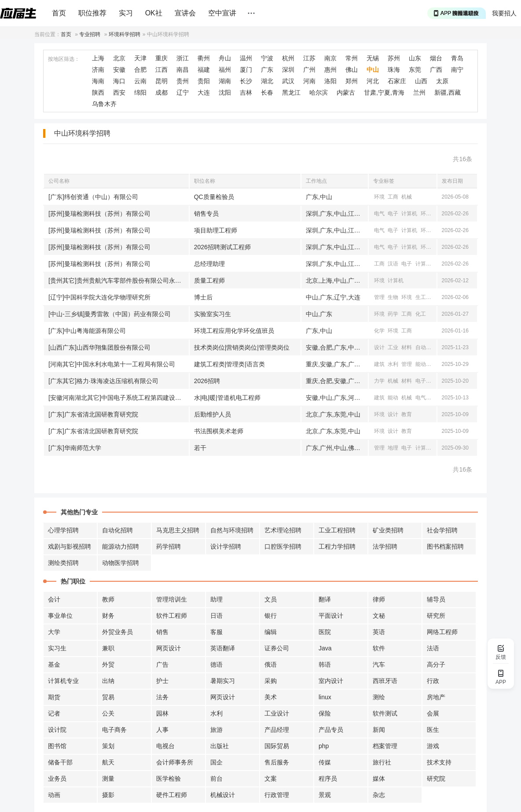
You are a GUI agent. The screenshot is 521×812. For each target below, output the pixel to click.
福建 (204, 70)
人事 (162, 730)
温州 (246, 58)
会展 (433, 713)
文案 (271, 779)
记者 (54, 713)
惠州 (330, 70)
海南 (98, 81)
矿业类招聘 (388, 530)
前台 (216, 779)
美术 (271, 697)
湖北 (267, 81)
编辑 (271, 632)
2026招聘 (207, 381)
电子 (393, 214)
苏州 (394, 58)
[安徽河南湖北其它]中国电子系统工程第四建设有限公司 (119, 398)
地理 (393, 448)
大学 (54, 632)
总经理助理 (209, 264)
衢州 (204, 58)
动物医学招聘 (121, 563)
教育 (407, 414)
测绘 (379, 697)
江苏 (309, 58)
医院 (325, 632)
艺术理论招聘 (283, 530)
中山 (373, 70)
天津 (140, 58)
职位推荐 (92, 13)
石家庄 (397, 81)
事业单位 (60, 616)
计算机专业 (63, 681)
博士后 (203, 297)
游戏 (433, 746)
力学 (379, 381)
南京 (330, 58)
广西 (436, 70)
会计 (54, 599)
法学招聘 (385, 546)
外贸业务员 (117, 632)
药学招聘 (169, 546)
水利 (393, 364)
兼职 (108, 648)
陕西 (98, 92)
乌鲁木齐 (104, 104)
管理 (379, 297)
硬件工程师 (172, 795)
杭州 (288, 58)
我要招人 (504, 13)
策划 (108, 746)
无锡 (373, 58)
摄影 (108, 795)
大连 (204, 92)
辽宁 (183, 92)
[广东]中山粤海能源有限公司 (87, 331)
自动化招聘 (117, 530)
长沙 (246, 81)
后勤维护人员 (213, 414)
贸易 (108, 697)
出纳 (108, 681)
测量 (108, 779)
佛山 (352, 70)
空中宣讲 (222, 13)
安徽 (119, 70)
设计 (379, 347)
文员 (271, 599)
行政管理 (277, 795)
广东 (267, 70)
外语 (434, 347)
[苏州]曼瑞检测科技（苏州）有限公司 (99, 214)
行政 (433, 681)
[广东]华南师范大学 (75, 448)
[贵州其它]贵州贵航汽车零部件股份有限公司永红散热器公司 (119, 281)
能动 (421, 364)
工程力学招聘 (337, 546)
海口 (119, 81)
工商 (393, 197)
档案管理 (385, 746)
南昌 (183, 70)
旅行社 (382, 762)
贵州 (183, 81)
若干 (200, 448)
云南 (140, 81)
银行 (271, 616)
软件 (379, 648)
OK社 (154, 13)
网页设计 (169, 648)
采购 (271, 681)
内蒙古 (346, 92)
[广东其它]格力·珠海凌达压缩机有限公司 (103, 381)
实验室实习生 (213, 314)
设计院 (57, 730)
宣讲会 (185, 13)
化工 (421, 314)
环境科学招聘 (125, 34)
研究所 (436, 616)
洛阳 (330, 81)
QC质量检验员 (214, 197)
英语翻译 (223, 648)
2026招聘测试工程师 (222, 247)
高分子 (436, 664)
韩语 (325, 664)
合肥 (140, 70)
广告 (162, 664)
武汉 (288, 81)
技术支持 (439, 762)
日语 (216, 616)
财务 (108, 616)
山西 (421, 81)
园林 (162, 713)
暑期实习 (223, 681)
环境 (379, 197)
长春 (267, 92)
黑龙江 (291, 92)
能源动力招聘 (121, 546)
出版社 (220, 746)
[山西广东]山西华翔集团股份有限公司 (99, 347)
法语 (433, 648)
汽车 (379, 664)
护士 (162, 681)
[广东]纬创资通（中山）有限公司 (93, 197)
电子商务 (114, 730)
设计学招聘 (226, 546)
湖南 (225, 81)
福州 (225, 70)
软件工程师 (172, 616)
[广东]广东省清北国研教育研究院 (93, 414)
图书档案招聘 (445, 546)
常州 (352, 58)
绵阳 (140, 92)
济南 (98, 70)
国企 (216, 762)
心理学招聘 (63, 530)
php (324, 746)
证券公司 (277, 648)
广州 (309, 70)
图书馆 (57, 746)
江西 (161, 70)
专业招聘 (90, 34)
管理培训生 (172, 599)
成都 (161, 92)
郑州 (352, 81)
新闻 (379, 730)
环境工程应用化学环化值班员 (234, 331)
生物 (393, 297)
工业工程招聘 (337, 530)
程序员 (328, 779)
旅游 (216, 730)
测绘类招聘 (63, 563)
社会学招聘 (442, 530)
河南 (309, 81)
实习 (126, 13)
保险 (325, 713)
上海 (98, 58)
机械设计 (223, 795)
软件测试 (385, 713)
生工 (421, 297)
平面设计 (331, 616)
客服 (216, 632)
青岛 (457, 58)
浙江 (183, 58)
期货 (54, 697)
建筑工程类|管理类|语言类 (229, 364)
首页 (59, 13)
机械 (407, 197)
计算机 (409, 214)
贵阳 (204, 81)
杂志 (379, 795)
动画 (54, 795)
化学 (379, 331)
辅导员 (436, 599)
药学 (393, 314)
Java (325, 648)
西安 (119, 92)
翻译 (325, 599)
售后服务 (277, 762)
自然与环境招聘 (232, 530)
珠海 (394, 70)
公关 (108, 713)
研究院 (436, 779)
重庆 (161, 58)
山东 (415, 58)
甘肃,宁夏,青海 (384, 92)
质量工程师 (209, 281)
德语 (216, 664)
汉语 (393, 264)
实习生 (57, 648)
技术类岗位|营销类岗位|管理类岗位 (242, 347)
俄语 (271, 664)
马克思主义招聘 (178, 530)
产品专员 (331, 730)
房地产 (436, 697)
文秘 (379, 616)
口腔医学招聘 (283, 546)
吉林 (246, 92)
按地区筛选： (64, 59)
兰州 (419, 92)
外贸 (108, 664)
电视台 (165, 746)
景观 (325, 795)
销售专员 (206, 214)
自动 (421, 347)
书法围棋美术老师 (219, 431)
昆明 (161, 81)
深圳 (288, 70)
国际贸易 (277, 746)
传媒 (325, 762)
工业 (393, 347)
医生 (433, 730)
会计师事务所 (175, 762)
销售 (162, 632)
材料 (407, 347)
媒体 (379, 779)
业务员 (57, 779)
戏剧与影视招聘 (70, 546)
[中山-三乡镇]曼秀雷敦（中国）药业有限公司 (110, 314)
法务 (162, 697)
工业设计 (277, 713)
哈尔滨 (319, 92)
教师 (108, 599)
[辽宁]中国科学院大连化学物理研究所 (99, 297)
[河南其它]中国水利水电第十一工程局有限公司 (112, 364)
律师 (379, 599)
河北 (373, 81)
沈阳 (225, 92)
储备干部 (60, 762)
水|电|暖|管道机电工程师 (227, 398)
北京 (119, 58)
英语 (379, 632)
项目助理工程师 (216, 230)
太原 (442, 81)
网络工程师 (442, 632)
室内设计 (331, 681)
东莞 (415, 70)
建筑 (379, 364)
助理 (216, 599)
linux (325, 697)
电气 (379, 214)
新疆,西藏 (448, 92)
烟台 (436, 58)
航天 (108, 762)
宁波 (267, 58)
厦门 (246, 70)
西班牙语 (385, 681)
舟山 (225, 58)
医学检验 (169, 779)
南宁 (457, 70)
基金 (54, 664)
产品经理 (277, 730)
